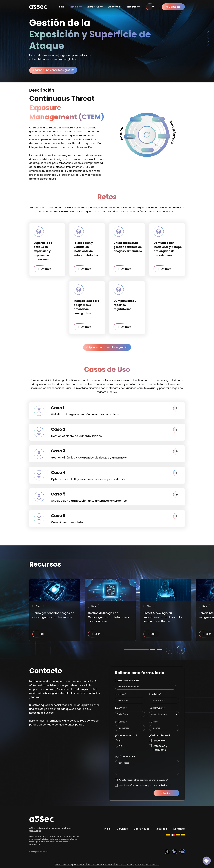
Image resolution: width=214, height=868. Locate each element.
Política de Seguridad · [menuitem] (68, 865)
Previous (170, 650)
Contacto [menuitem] (179, 829)
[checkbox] (130, 743)
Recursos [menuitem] (133, 7)
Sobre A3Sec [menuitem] (94, 7)
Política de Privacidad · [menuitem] (96, 865)
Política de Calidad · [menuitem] (122, 865)
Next (181, 650)
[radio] (130, 741)
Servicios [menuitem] (75, 7)
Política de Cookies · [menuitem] (147, 865)
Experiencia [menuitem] (114, 7)
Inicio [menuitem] (61, 7)
